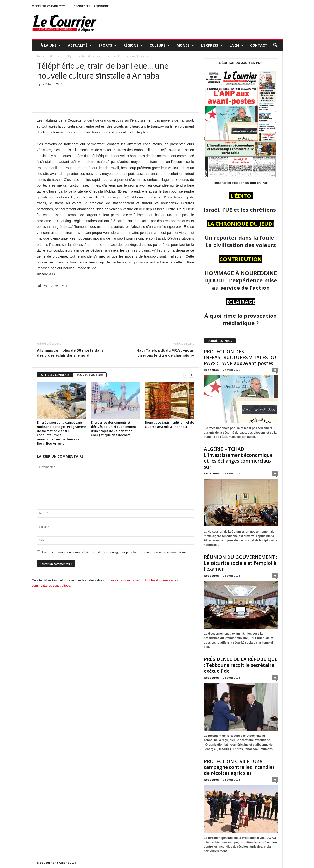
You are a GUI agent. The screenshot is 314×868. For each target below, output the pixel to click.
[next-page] (192, 375)
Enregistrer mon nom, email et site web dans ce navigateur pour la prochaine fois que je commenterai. (114, 552)
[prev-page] (186, 375)
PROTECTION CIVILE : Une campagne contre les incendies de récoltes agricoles (239, 767)
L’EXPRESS (212, 45)
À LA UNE (51, 45)
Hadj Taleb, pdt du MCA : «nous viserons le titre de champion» (165, 353)
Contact (259, 45)
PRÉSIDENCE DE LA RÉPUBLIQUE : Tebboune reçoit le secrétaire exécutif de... (241, 665)
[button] (275, 45)
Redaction (211, 370)
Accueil (41, 56)
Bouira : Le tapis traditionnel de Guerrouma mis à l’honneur (170, 425)
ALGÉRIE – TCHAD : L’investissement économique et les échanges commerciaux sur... (238, 458)
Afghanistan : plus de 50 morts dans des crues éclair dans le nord (70, 353)
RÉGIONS (133, 45)
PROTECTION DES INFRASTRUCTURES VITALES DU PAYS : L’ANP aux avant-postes (240, 357)
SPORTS (107, 45)
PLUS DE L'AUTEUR (90, 375)
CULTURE (160, 45)
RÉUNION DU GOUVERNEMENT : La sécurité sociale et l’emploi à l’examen (241, 563)
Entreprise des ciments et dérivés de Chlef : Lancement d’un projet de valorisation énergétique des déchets (114, 429)
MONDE (185, 45)
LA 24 (236, 45)
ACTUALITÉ (80, 45)
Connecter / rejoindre (91, 6)
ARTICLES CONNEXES (55, 375)
